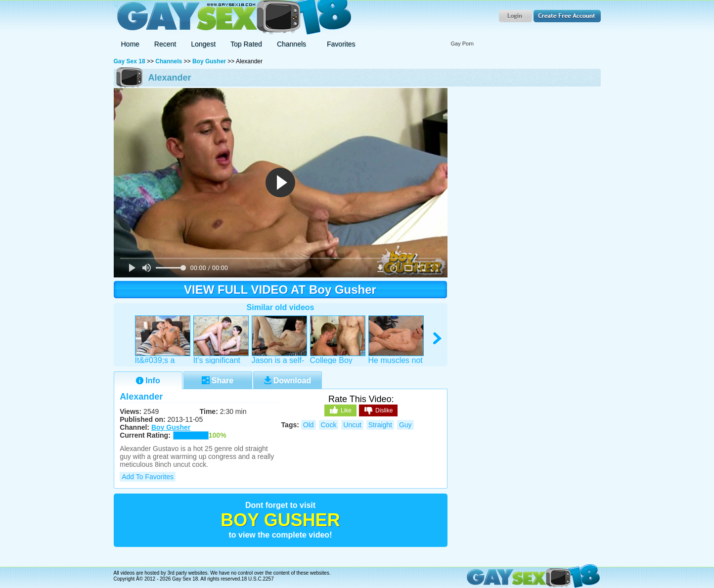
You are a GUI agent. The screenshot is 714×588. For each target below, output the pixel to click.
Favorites (341, 44)
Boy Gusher (209, 61)
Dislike (378, 411)
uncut (352, 425)
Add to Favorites (148, 477)
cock (329, 425)
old (309, 425)
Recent (165, 44)
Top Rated (246, 44)
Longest (203, 44)
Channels (169, 61)
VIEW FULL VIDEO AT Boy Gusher (280, 290)
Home (130, 44)
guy (405, 425)
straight (380, 425)
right (438, 339)
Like (340, 410)
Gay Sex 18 (233, 18)
